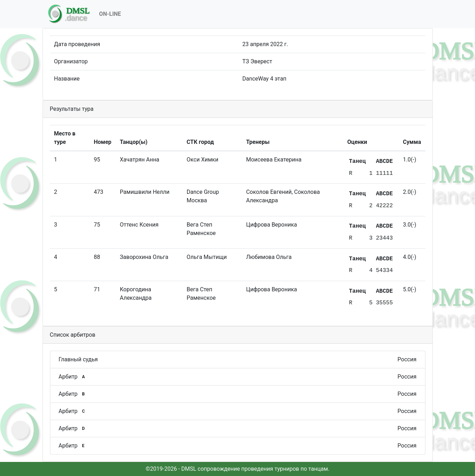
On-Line (110, 14)
